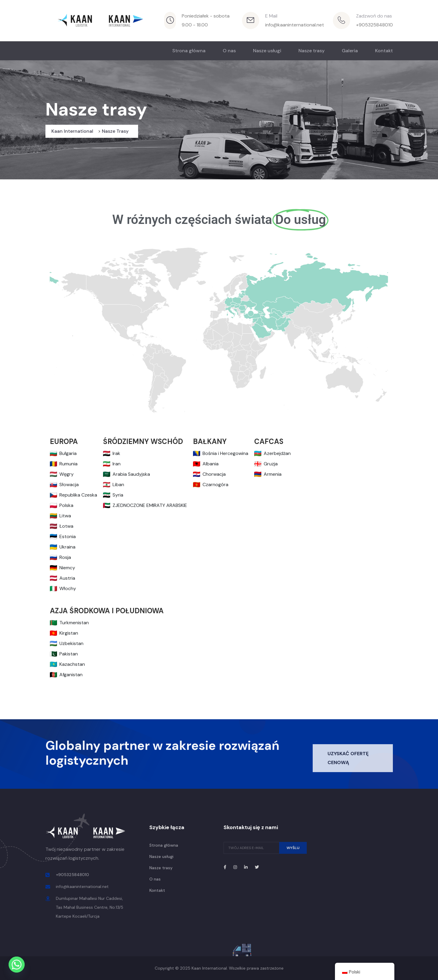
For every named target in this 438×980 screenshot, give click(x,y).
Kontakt (384, 51)
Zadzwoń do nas (374, 16)
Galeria (350, 51)
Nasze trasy (311, 51)
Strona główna (189, 51)
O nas (229, 51)
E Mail (271, 16)
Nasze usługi (267, 51)
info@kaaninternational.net (295, 25)
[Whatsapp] (17, 965)
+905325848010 (374, 25)
